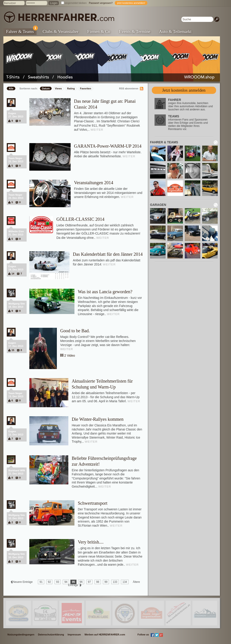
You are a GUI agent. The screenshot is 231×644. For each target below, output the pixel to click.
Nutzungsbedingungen (21, 635)
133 (115, 582)
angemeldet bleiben (76, 3)
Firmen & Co (99, 31)
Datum (46, 88)
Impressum (74, 635)
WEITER (97, 130)
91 (41, 582)
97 (89, 582)
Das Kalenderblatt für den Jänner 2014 (108, 254)
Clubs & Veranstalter (61, 31)
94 (66, 582)
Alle (11, 88)
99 (106, 582)
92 (49, 582)
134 (125, 582)
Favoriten (85, 88)
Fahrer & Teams (21, 31)
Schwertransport (93, 503)
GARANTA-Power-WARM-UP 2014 (108, 146)
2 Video (70, 356)
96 (81, 582)
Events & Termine (135, 31)
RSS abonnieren (129, 88)
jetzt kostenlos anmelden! (131, 3)
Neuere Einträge (23, 582)
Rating (71, 88)
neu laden (216, 142)
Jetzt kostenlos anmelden (184, 90)
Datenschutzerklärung (51, 635)
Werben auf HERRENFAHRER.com (105, 635)
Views (58, 88)
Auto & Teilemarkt (175, 31)
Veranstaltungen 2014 (94, 183)
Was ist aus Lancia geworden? (105, 292)
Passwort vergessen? (101, 3)
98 (98, 582)
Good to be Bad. (75, 331)
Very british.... (91, 542)
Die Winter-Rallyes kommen (98, 419)
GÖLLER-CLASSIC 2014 (80, 219)
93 (58, 582)
